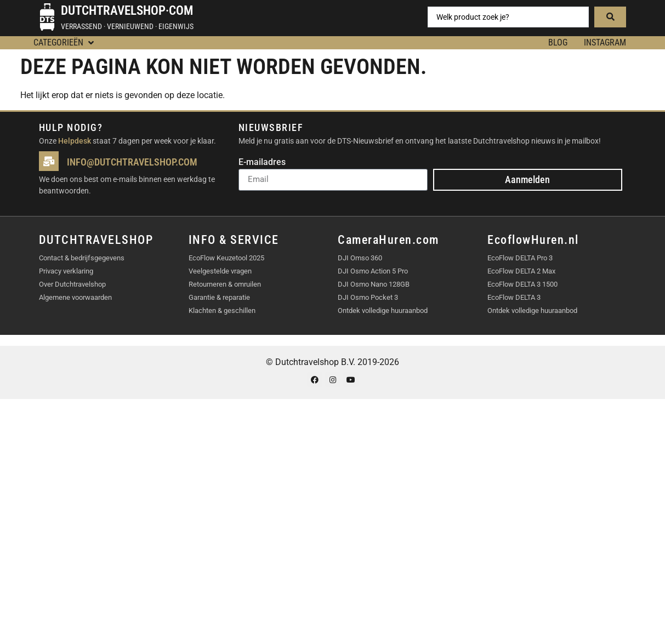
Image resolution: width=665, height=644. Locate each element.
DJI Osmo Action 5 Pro (373, 271)
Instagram (605, 42)
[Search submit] (610, 17)
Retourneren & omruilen (225, 284)
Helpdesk (75, 141)
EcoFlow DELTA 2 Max (521, 271)
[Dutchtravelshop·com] (47, 17)
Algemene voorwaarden (75, 297)
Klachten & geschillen (222, 310)
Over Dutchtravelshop (72, 284)
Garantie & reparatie (219, 297)
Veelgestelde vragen (220, 271)
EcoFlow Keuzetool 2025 (226, 258)
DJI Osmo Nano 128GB (374, 284)
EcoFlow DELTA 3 (514, 297)
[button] (65, 43)
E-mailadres (262, 163)
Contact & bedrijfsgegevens (82, 258)
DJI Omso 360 (360, 258)
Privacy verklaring (66, 271)
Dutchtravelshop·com (127, 11)
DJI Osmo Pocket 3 (368, 297)
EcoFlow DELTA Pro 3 (520, 258)
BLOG (558, 42)
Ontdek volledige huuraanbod (383, 310)
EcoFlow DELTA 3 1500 (522, 284)
